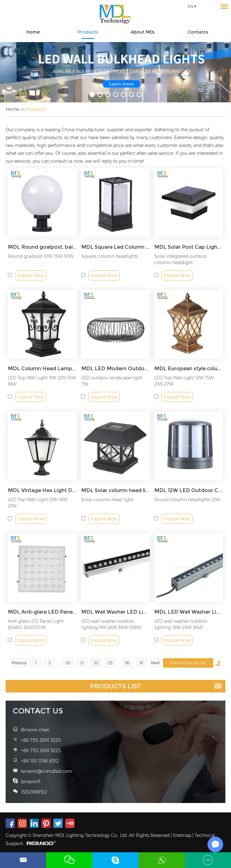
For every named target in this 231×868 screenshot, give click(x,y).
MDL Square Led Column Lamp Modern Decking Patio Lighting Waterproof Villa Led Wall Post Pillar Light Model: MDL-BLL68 (115, 247)
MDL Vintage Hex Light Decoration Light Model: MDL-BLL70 (42, 490)
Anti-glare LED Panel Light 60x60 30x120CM (36, 624)
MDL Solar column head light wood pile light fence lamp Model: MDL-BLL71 (115, 490)
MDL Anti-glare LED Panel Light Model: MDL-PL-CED (42, 612)
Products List (115, 686)
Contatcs (198, 32)
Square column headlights (110, 256)
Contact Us (38, 711)
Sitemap (182, 835)
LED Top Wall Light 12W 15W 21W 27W (184, 381)
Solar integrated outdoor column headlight (181, 259)
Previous (19, 663)
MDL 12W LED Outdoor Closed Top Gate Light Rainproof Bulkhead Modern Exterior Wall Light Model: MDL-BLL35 (189, 490)
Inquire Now (31, 275)
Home (33, 32)
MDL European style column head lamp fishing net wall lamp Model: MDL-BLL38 (189, 369)
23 (110, 663)
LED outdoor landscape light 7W (112, 381)
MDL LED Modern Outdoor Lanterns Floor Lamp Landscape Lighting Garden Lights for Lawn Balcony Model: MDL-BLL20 (115, 369)
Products (88, 32)
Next (155, 663)
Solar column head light (107, 500)
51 (141, 663)
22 (96, 663)
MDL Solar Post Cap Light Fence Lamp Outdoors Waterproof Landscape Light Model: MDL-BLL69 (189, 247)
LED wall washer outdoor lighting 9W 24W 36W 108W (111, 624)
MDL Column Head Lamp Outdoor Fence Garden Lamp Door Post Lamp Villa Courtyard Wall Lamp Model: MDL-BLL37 (42, 369)
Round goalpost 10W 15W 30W (41, 256)
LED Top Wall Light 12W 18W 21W (38, 503)
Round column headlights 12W (187, 500)
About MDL (143, 32)
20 (68, 663)
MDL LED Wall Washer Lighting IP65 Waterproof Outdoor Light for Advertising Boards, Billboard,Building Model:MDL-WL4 (189, 612)
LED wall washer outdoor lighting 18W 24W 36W (181, 624)
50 (127, 663)
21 (82, 663)
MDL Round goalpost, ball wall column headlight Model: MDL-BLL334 (42, 247)
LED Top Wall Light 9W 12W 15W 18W (42, 381)
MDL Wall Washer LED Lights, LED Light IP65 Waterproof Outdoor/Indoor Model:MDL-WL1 (115, 612)
